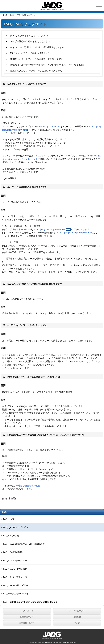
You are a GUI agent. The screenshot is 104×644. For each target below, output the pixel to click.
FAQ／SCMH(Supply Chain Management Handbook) (30, 602)
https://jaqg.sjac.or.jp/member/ (49, 229)
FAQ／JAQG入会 (11, 536)
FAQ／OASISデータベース (16, 560)
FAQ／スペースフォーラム (16, 577)
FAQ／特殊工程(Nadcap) (15, 594)
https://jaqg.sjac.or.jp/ (48, 126)
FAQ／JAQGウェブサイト (16, 527)
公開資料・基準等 (27, 623)
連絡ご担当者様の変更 (29, 485)
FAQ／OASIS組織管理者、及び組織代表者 (24, 544)
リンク (77, 623)
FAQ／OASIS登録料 (13, 552)
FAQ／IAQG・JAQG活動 (15, 569)
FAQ (12, 15)
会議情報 (77, 617)
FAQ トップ (9, 519)
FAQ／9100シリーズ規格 (16, 585)
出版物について (27, 617)
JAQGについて (27, 611)
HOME (4, 15)
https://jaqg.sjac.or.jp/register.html (74, 233)
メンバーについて (77, 611)
